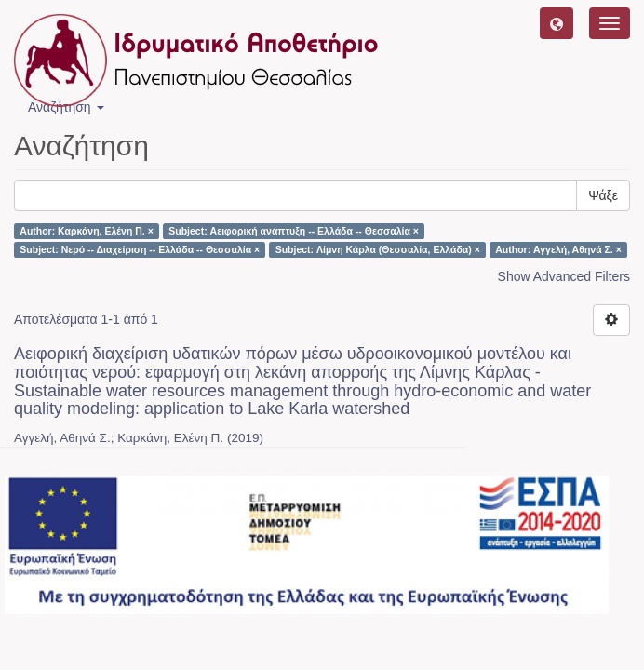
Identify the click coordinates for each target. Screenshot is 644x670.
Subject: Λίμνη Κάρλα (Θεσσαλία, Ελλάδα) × (378, 249)
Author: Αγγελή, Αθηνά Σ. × (558, 249)
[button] (557, 23)
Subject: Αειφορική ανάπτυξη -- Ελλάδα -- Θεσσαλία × (294, 231)
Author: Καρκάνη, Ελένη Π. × (86, 231)
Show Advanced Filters (564, 276)
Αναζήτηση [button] (66, 107)
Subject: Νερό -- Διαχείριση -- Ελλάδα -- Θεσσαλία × (140, 249)
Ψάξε (603, 195)
